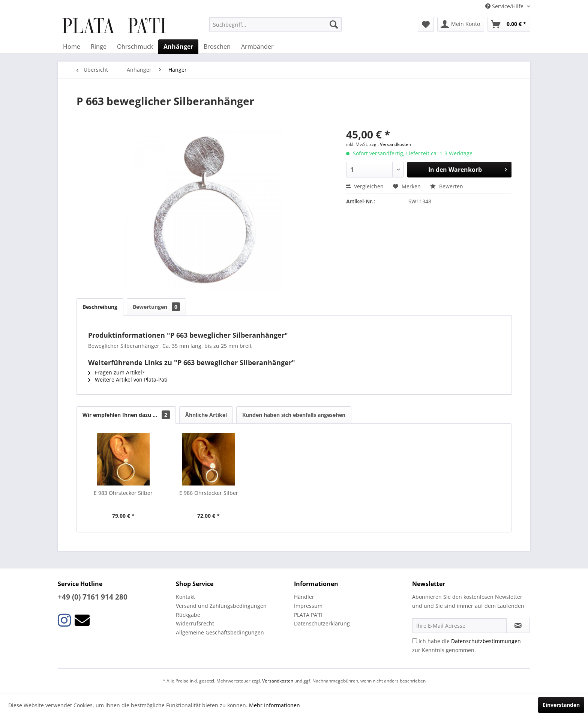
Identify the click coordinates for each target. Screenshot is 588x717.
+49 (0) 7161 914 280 (93, 597)
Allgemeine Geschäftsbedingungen (220, 632)
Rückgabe (188, 615)
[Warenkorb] (509, 24)
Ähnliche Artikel (206, 415)
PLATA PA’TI (308, 615)
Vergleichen (365, 186)
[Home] (72, 47)
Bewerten (447, 186)
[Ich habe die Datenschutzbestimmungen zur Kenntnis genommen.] (415, 641)
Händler (304, 597)
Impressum (308, 606)
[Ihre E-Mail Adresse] (459, 625)
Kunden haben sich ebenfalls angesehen (294, 415)
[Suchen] (334, 24)
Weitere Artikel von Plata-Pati (128, 380)
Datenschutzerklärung (322, 623)
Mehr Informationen (274, 705)
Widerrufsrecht (195, 623)
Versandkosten (278, 681)
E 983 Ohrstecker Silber (123, 493)
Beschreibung (100, 307)
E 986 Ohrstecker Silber (209, 493)
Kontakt (185, 597)
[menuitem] (275, 24)
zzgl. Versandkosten (390, 144)
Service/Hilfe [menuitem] (505, 6)
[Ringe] (99, 47)
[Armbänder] (257, 47)
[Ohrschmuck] (135, 47)
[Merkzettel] (426, 24)
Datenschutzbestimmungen (486, 641)
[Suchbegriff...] (275, 24)
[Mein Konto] (461, 24)
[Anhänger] (178, 47)
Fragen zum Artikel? (116, 372)
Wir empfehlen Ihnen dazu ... (126, 415)
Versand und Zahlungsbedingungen (221, 606)
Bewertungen (156, 307)
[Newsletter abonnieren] (518, 625)
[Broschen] (217, 47)
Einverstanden (561, 705)
